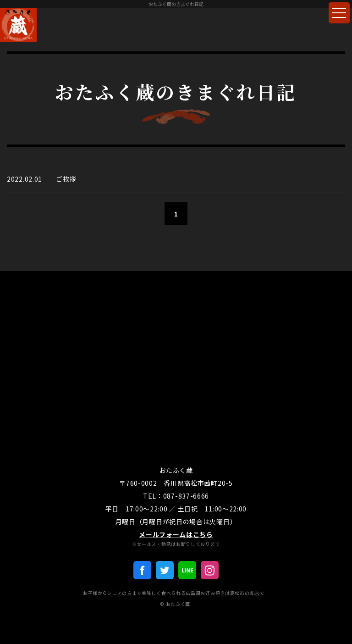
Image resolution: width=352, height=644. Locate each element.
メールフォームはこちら (176, 534)
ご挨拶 (66, 179)
